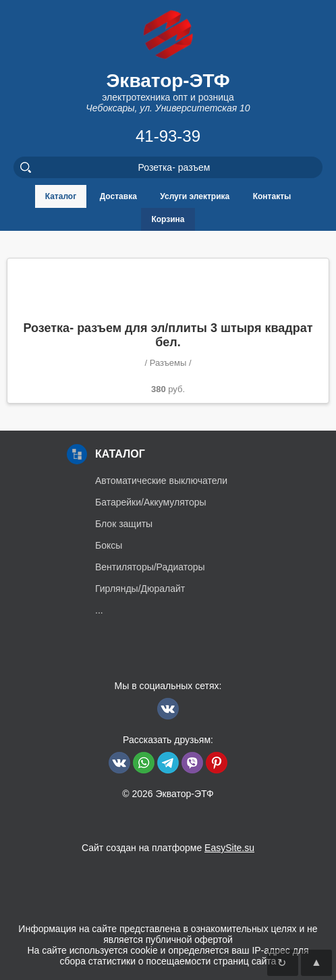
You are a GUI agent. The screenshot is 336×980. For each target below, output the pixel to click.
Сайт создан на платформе (168, 848)
